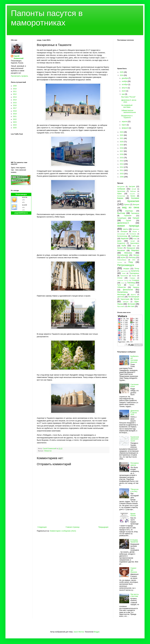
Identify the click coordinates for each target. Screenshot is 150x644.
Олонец (120, 262)
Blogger (97, 632)
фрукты (133, 295)
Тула (119, 285)
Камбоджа (135, 236)
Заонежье (136, 229)
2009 (15, 86)
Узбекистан (48, 451)
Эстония (131, 304)
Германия (128, 216)
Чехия (136, 299)
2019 (15, 114)
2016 (15, 105)
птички (120, 278)
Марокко (135, 250)
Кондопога (121, 243)
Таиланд (131, 283)
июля (124, 91)
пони (124, 273)
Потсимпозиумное (135, 464)
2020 (122, 142)
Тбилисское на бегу (135, 490)
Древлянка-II (123, 223)
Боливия (135, 198)
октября (125, 84)
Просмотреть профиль (19, 76)
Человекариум (134, 297)
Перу (131, 262)
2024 (15, 125)
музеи (123, 257)
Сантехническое (135, 385)
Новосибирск (122, 260)
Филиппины (123, 292)
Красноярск (135, 243)
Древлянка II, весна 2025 (135, 413)
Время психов (133, 515)
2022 (15, 119)
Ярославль (121, 306)
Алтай (134, 189)
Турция (132, 285)
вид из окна (131, 207)
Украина (136, 287)
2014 (15, 100)
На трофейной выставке (127, 106)
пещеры (126, 269)
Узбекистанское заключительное (129, 111)
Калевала (133, 234)
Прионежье (124, 276)
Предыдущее (103, 527)
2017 (15, 108)
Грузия (129, 221)
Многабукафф (123, 255)
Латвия (120, 248)
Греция (136, 218)
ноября (125, 81)
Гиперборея (122, 218)
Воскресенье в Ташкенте (127, 117)
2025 (15, 128)
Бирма (120, 198)
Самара (132, 278)
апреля (125, 122)
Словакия (135, 280)
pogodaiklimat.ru (21, 213)
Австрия (132, 187)
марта (124, 125)
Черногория (125, 299)
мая (123, 94)
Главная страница (73, 527)
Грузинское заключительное (135, 439)
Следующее (42, 527)
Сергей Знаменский (19, 57)
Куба (124, 246)
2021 (15, 116)
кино (119, 241)
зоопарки (124, 231)
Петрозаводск (21, 194)
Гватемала (135, 213)
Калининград (122, 236)
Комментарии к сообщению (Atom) (63, 531)
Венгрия (136, 205)
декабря (125, 78)
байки (119, 194)
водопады (129, 211)
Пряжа (134, 276)
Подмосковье (124, 271)
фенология (128, 290)
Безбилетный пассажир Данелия (135, 359)
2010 (15, 89)
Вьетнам (121, 213)
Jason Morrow (79, 632)
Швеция (126, 302)
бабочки (133, 191)
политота (135, 271)
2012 (15, 94)
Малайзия (121, 250)
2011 (15, 91)
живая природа (128, 226)
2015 (15, 103)
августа (125, 88)
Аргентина (121, 191)
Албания (121, 189)
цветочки (121, 297)
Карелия (125, 238)
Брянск (127, 205)
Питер (137, 269)
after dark (131, 306)
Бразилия (133, 201)
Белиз (133, 196)
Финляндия (122, 295)
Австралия (121, 187)
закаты (125, 229)
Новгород (132, 257)
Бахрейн (132, 194)
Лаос (134, 246)
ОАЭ (134, 260)
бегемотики (121, 196)
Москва (136, 255)
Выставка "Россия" (128, 97)
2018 (15, 111)
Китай (133, 241)
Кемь (135, 239)
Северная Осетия (123, 280)
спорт (123, 283)
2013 (15, 97)
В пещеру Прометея (134, 541)
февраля (125, 128)
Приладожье (134, 273)
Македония (131, 248)
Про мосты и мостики (135, 595)
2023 (15, 122)
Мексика (128, 253)
